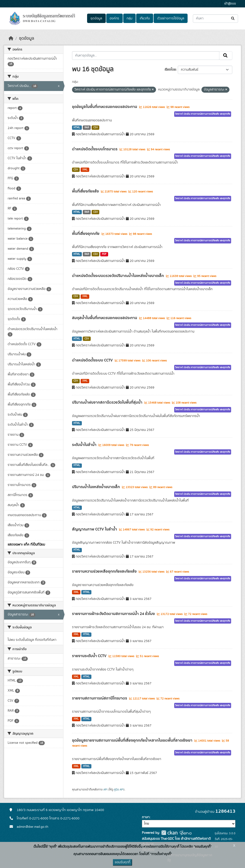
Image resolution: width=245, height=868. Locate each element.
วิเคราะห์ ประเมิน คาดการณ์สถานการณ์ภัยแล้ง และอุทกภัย (203, 114)
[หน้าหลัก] (11, 39)
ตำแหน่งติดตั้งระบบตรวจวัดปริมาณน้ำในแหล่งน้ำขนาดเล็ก (118, 276)
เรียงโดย (170, 70)
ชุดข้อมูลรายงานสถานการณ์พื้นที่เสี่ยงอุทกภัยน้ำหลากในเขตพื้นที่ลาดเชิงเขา (133, 740)
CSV (96, 128)
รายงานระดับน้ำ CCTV (90, 656)
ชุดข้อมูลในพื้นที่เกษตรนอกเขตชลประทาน (105, 107)
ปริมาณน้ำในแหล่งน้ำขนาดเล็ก (96, 487)
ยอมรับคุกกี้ (122, 862)
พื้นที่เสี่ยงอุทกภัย (86, 234)
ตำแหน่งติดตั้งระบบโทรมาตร (95, 149)
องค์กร (114, 18)
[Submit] (233, 19)
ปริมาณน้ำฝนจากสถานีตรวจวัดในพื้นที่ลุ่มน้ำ (108, 402)
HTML (77, 128)
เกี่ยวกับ (145, 18)
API (105, 789)
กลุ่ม (129, 18)
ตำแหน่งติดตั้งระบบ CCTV (93, 360)
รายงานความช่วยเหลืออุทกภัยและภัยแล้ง (105, 571)
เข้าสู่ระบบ (230, 4)
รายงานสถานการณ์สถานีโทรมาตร (100, 698)
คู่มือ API (119, 789)
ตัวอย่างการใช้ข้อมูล (171, 18)
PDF (104, 254)
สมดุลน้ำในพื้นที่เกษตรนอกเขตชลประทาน (105, 318)
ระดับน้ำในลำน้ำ (85, 445)
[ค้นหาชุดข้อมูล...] (215, 19)
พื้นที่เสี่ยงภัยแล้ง (86, 191)
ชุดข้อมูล (96, 18)
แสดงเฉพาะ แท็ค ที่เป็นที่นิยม (26, 545)
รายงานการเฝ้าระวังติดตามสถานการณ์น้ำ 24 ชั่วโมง (114, 614)
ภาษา (146, 817)
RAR (87, 128)
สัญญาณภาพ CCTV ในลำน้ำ (95, 529)
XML (85, 170)
